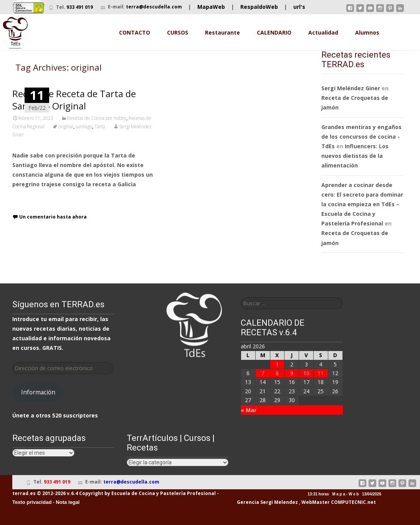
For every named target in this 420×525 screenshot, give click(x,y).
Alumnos (367, 32)
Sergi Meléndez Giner (351, 88)
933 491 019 (80, 7)
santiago (84, 127)
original (66, 127)
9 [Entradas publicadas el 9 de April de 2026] (292, 373)
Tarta (100, 127)
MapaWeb (211, 7)
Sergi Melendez (279, 502)
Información (38, 392)
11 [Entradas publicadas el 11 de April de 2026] (321, 373)
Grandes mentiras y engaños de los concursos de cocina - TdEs (361, 137)
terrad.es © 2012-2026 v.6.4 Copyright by (61, 493)
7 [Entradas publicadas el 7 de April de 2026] (263, 373)
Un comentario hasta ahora (53, 217)
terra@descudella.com (154, 7)
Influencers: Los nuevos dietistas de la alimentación (355, 156)
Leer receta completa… (45, 199)
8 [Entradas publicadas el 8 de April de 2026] (277, 373)
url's (299, 7)
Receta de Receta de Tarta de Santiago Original (74, 100)
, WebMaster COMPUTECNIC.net (337, 502)
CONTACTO (135, 32)
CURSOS (178, 32)
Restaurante (222, 32)
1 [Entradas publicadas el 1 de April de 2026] (277, 364)
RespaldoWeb (259, 7)
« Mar (249, 410)
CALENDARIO (274, 32)
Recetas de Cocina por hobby (97, 118)
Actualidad (323, 32)
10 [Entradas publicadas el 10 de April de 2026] (306, 373)
